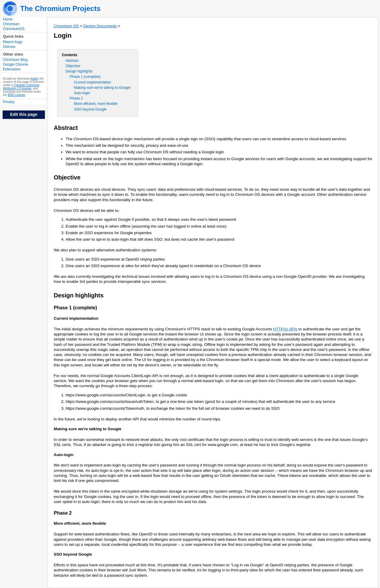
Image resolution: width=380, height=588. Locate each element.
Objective (73, 66)
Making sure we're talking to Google (102, 88)
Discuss (9, 47)
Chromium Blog (15, 60)
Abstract (72, 61)
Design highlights (79, 71)
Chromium (11, 24)
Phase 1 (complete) (85, 77)
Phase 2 (76, 98)
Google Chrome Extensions (16, 67)
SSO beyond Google (90, 109)
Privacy (9, 102)
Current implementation (92, 82)
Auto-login (82, 93)
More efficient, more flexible (96, 104)
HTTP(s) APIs (285, 329)
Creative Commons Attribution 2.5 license (21, 87)
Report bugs (13, 42)
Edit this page (24, 114)
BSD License (17, 95)
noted (34, 79)
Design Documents (100, 26)
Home (8, 19)
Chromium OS (66, 26)
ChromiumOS (14, 29)
